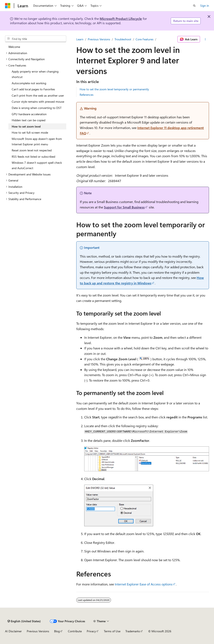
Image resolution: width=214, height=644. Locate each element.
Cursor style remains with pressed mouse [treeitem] (38, 102)
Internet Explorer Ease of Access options (144, 584)
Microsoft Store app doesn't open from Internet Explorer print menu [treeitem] (37, 141)
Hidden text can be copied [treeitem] (29, 120)
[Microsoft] (8, 6)
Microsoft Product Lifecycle (121, 19)
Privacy (91, 631)
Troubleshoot (123, 39)
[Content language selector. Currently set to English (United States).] (24, 621)
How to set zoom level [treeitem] (26, 126)
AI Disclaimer (13, 631)
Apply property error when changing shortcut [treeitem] (35, 74)
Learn (80, 39)
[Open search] (194, 6)
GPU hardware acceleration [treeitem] (29, 114)
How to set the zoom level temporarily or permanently (114, 89)
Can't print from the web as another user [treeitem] (38, 95)
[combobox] (36, 39)
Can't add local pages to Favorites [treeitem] (33, 89)
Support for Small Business (124, 207)
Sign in (205, 6)
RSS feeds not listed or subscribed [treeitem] (33, 157)
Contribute (75, 631)
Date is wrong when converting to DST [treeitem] (37, 108)
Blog (57, 631)
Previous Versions (99, 39)
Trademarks (133, 631)
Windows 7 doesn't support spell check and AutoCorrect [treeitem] (37, 165)
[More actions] (205, 39)
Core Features (145, 39)
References (87, 95)
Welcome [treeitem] (14, 47)
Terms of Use (112, 631)
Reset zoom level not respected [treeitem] (32, 150)
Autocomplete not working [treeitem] (29, 83)
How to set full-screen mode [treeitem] (30, 132)
